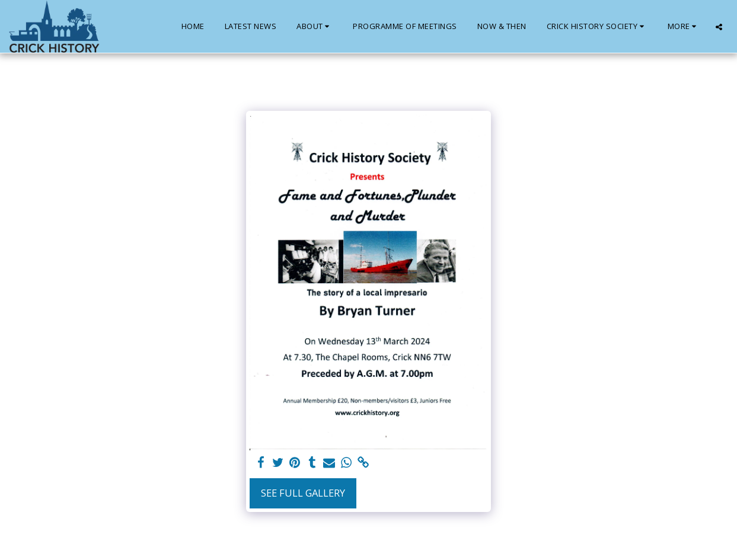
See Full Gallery (303, 493)
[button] (315, 27)
